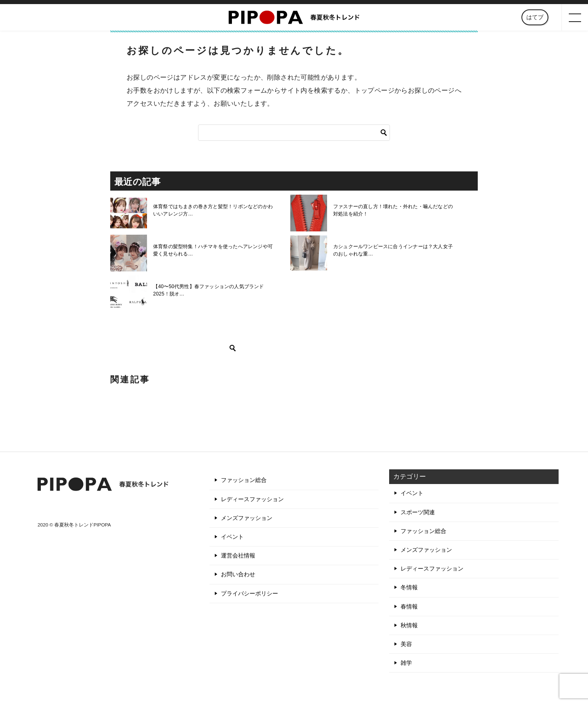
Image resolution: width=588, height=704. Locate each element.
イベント (232, 537)
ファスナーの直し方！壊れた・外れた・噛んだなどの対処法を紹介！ (394, 210)
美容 (406, 644)
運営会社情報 (238, 555)
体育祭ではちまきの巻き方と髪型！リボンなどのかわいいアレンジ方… (214, 210)
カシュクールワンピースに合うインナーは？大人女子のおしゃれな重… (394, 250)
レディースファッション (252, 499)
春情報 (409, 606)
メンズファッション (247, 518)
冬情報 (409, 587)
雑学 (406, 663)
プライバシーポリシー (249, 593)
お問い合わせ (238, 574)
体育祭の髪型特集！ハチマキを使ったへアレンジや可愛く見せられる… (214, 250)
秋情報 (409, 625)
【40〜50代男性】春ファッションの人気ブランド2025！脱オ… (208, 290)
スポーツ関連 (418, 512)
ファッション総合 (244, 480)
